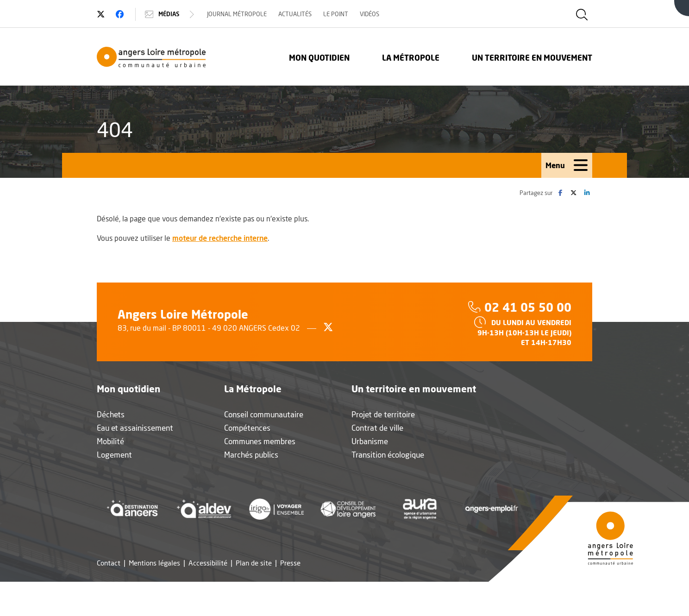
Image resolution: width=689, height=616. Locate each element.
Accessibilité (208, 563)
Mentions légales (154, 563)
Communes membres (260, 441)
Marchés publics (251, 455)
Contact (109, 563)
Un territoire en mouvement (532, 58)
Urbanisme (370, 441)
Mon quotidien (319, 58)
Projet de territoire (383, 414)
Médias (171, 14)
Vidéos (370, 14)
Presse (290, 563)
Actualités (295, 14)
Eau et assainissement (135, 428)
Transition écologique (388, 455)
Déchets (111, 414)
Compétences (247, 428)
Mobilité (110, 441)
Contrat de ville (377, 428)
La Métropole (411, 58)
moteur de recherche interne (220, 238)
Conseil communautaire (264, 414)
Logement (114, 455)
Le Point (336, 14)
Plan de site (254, 563)
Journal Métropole (237, 14)
